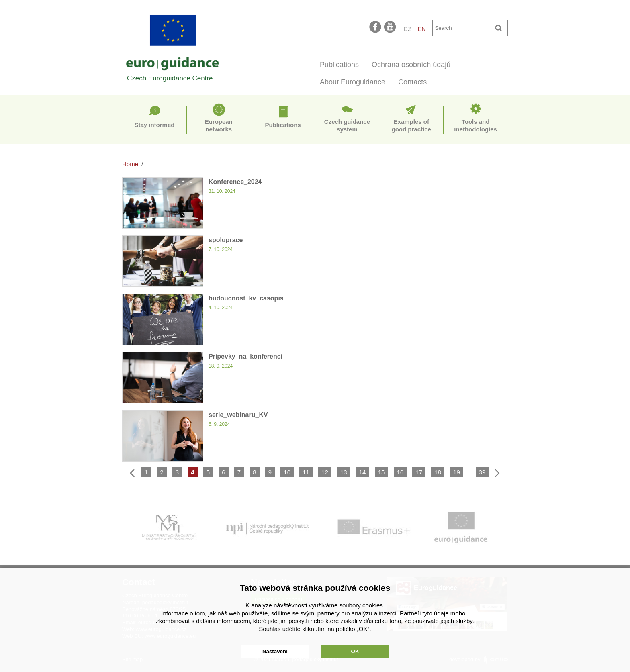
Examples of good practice (411, 126)
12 (325, 472)
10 (287, 472)
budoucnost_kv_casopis (246, 298)
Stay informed (154, 125)
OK (355, 651)
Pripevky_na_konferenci (245, 356)
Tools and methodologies (476, 126)
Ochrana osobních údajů (411, 65)
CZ (407, 29)
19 (457, 472)
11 (306, 472)
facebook (375, 27)
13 (344, 472)
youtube (391, 27)
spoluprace (226, 240)
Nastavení (275, 651)
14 (363, 472)
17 (419, 472)
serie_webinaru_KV (238, 415)
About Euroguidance (353, 82)
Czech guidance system (347, 126)
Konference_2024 (235, 182)
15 (381, 472)
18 (438, 472)
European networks (219, 126)
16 (400, 472)
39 (482, 472)
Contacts (412, 82)
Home (130, 164)
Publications (339, 65)
